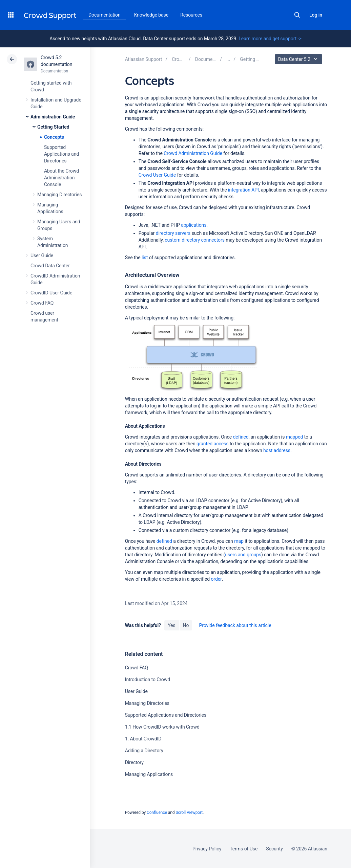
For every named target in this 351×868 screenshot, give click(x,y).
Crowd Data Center (50, 266)
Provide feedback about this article (235, 625)
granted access (212, 444)
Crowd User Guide (157, 175)
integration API (243, 190)
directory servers (173, 233)
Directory (134, 762)
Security (274, 849)
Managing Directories (59, 195)
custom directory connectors (195, 240)
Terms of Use (244, 849)
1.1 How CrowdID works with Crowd (162, 727)
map (239, 541)
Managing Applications (149, 774)
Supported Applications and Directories (61, 154)
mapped (295, 437)
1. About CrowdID (143, 739)
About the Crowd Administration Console (61, 178)
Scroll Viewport (189, 813)
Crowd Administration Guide (193, 153)
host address (277, 450)
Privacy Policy (207, 849)
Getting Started (53, 127)
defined (241, 437)
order (216, 579)
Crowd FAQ (42, 303)
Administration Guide (53, 117)
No (186, 625)
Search (297, 15)
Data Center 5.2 (299, 59)
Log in (316, 15)
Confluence (157, 813)
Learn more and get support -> (270, 39)
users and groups (243, 555)
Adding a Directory (144, 751)
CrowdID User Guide (51, 293)
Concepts (54, 137)
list (145, 258)
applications (194, 225)
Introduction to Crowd (148, 680)
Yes (171, 625)
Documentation (105, 15)
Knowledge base (151, 15)
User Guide (42, 255)
